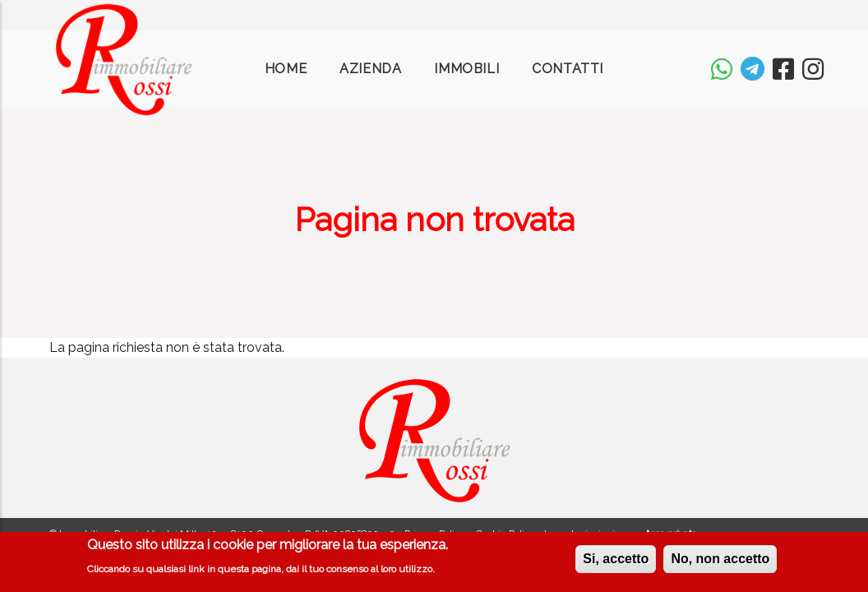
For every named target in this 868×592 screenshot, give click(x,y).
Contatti (568, 69)
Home (286, 69)
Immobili (466, 69)
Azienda (370, 69)
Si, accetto (616, 562)
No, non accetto (720, 562)
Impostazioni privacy (590, 534)
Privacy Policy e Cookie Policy (470, 534)
